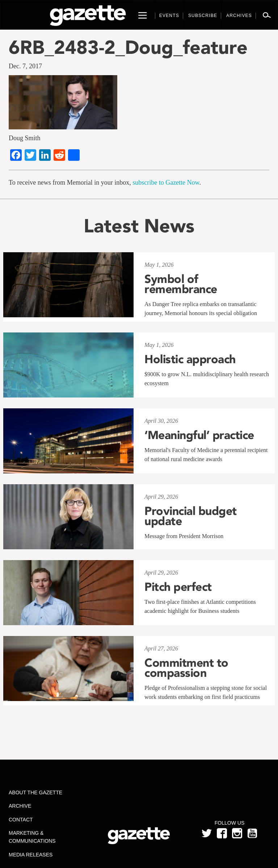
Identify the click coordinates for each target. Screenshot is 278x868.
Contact (21, 820)
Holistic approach (190, 359)
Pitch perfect (178, 587)
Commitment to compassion (186, 668)
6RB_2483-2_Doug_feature (128, 47)
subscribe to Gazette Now (166, 182)
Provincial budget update (191, 516)
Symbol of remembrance (181, 284)
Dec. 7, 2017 (25, 66)
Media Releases (31, 855)
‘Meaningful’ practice (199, 435)
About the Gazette (35, 792)
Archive (20, 806)
